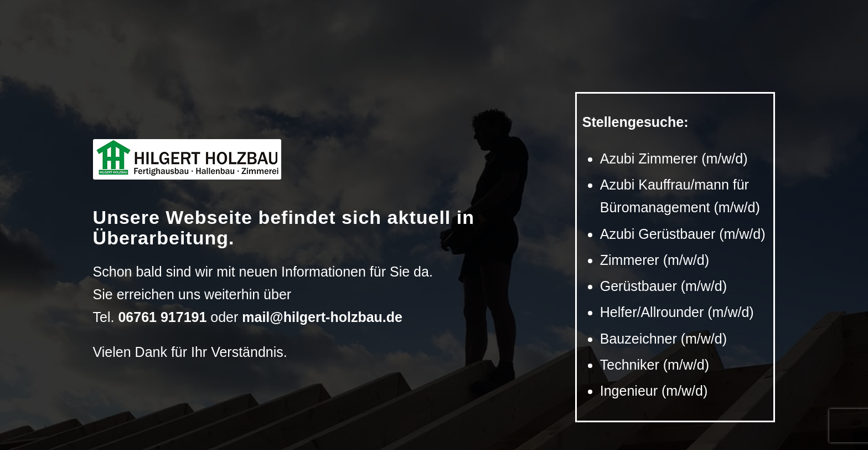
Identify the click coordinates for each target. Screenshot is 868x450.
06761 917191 (162, 317)
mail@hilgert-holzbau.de (322, 317)
